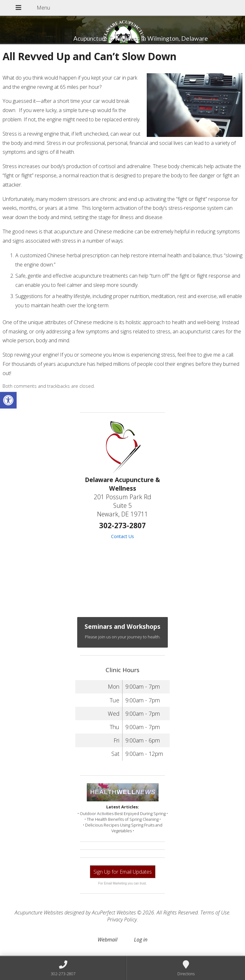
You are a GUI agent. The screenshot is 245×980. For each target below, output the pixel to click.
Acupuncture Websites (39, 913)
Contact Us (122, 536)
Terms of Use (215, 913)
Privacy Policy (122, 920)
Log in (141, 940)
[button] (8, 400)
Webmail (108, 940)
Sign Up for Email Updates (123, 872)
